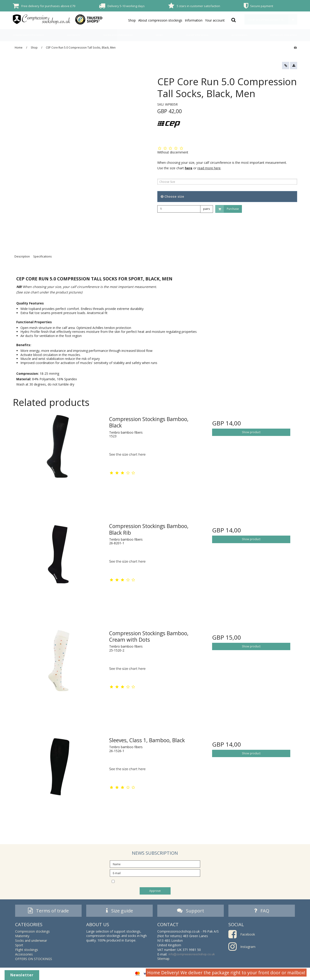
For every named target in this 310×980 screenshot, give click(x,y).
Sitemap (163, 960)
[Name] (155, 864)
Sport (159, 35)
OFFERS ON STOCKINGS (284, 35)
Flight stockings (197, 35)
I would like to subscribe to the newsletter (159, 881)
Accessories (239, 35)
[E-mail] (155, 873)
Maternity (74, 35)
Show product (251, 432)
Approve (155, 891)
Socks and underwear (118, 35)
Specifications (42, 256)
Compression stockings (28, 35)
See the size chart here (127, 454)
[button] (286, 66)
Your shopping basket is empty (272, 19)
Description (22, 256)
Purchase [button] (227, 209)
